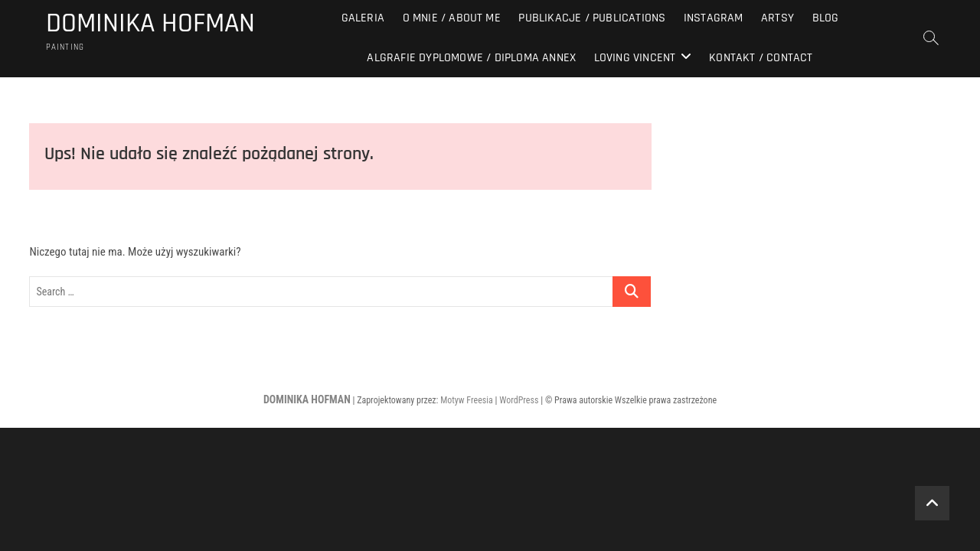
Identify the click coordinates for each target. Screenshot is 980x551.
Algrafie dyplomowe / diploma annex (471, 58)
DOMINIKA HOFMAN (150, 24)
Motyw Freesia (467, 400)
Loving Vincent (635, 58)
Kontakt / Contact (761, 58)
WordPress (519, 400)
